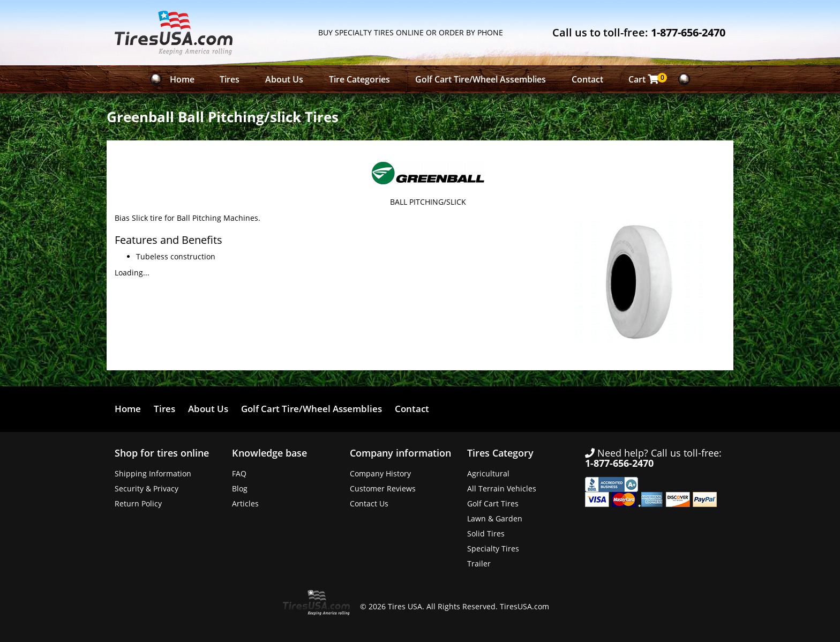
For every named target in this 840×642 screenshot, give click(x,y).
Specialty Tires (493, 548)
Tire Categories (359, 79)
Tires (230, 79)
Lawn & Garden (495, 518)
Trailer (479, 563)
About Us (284, 79)
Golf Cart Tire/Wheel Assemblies (481, 79)
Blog (240, 488)
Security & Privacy (147, 488)
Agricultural (488, 473)
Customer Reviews (383, 488)
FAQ (239, 473)
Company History (380, 473)
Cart (646, 79)
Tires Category (500, 453)
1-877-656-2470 (688, 32)
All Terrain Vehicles (502, 488)
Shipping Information (153, 473)
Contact (587, 79)
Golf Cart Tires (493, 503)
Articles (245, 503)
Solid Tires (486, 533)
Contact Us (369, 503)
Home (182, 79)
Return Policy (138, 503)
